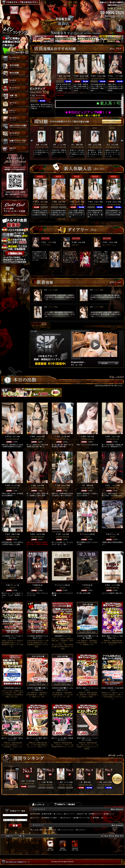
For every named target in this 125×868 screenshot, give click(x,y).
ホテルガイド (67, 818)
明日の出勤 (48, 814)
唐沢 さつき (64, 782)
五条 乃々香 (61, 436)
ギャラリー (36, 818)
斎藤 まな (40, 145)
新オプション (112, 534)
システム (59, 814)
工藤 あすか (103, 782)
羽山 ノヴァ (114, 76)
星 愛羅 (86, 485)
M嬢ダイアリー (96, 814)
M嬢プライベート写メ (83, 818)
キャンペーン (70, 814)
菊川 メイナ (111, 585)
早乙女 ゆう (39, 202)
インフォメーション (67, 830)
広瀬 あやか (113, 202)
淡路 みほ (77, 242)
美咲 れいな (11, 485)
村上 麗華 (75, 145)
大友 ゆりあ (36, 95)
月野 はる (61, 534)
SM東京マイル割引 (50, 818)
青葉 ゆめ (58, 202)
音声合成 (87, 585)
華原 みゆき (36, 436)
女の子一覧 (83, 814)
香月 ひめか (97, 76)
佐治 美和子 (11, 534)
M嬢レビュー (110, 814)
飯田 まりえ (93, 145)
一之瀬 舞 (45, 782)
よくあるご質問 (37, 830)
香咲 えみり (111, 436)
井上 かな (111, 145)
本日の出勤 (36, 814)
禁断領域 (37, 585)
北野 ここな (58, 145)
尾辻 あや (63, 76)
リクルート (82, 830)
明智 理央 (86, 436)
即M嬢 (97, 818)
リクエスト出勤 (87, 534)
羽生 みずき (80, 76)
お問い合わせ (52, 830)
